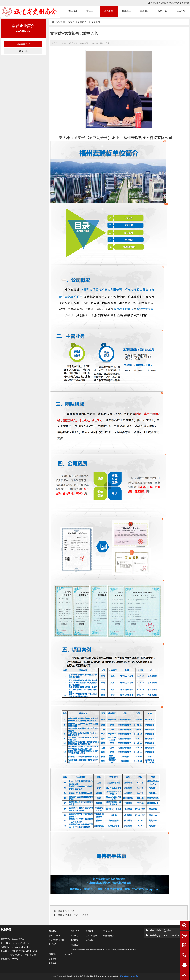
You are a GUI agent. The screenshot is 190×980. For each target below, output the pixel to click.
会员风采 (109, 11)
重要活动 (127, 11)
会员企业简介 (23, 44)
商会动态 (91, 11)
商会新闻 (74, 936)
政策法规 (74, 940)
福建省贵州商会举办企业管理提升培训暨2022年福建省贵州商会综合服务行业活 (104, 950)
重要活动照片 (109, 936)
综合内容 (180, 11)
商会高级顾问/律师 (56, 940)
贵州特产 (52, 944)
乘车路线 (52, 963)
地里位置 (52, 959)
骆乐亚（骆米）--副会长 (77, 915)
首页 (70, 22)
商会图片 (144, 11)
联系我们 (162, 11)
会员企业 (23, 51)
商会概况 (73, 11)
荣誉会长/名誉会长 (56, 936)
